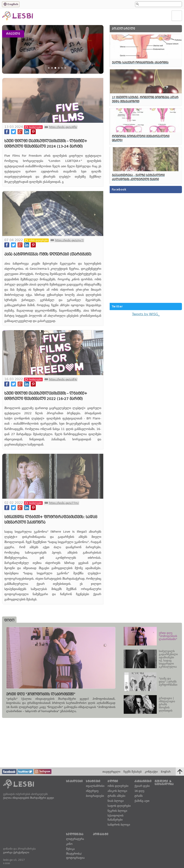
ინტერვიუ (92, 791)
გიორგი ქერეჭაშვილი (16, 852)
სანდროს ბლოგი (119, 825)
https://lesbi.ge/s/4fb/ (63, 130)
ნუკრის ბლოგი (117, 811)
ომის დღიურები (118, 786)
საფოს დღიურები (119, 806)
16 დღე (139, 791)
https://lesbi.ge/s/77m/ (64, 506)
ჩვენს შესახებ (133, 772)
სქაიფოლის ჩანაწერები (116, 818)
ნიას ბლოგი (116, 801)
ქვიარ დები (142, 786)
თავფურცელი (111, 772)
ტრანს (139, 796)
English (13, 4)
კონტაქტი (151, 772)
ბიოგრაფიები (95, 796)
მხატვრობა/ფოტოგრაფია (75, 856)
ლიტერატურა (75, 839)
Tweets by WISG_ (146, 314)
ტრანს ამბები (116, 796)
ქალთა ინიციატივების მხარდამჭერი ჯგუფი (28, 798)
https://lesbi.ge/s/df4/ (63, 383)
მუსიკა (70, 849)
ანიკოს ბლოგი (117, 791)
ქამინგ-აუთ (142, 801)
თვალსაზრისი (95, 786)
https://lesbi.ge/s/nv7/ (69, 244)
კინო (69, 844)
